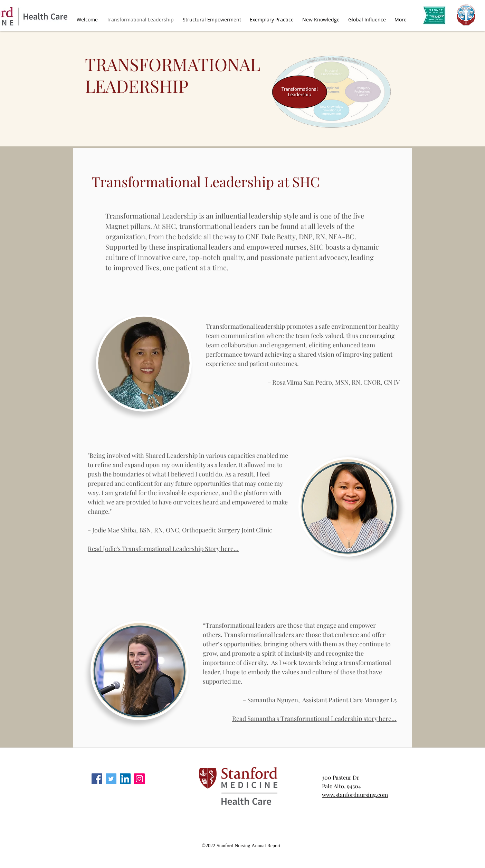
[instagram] (139, 779)
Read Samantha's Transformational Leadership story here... (314, 718)
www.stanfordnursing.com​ (355, 795)
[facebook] (97, 779)
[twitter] (111, 779)
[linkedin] (125, 779)
